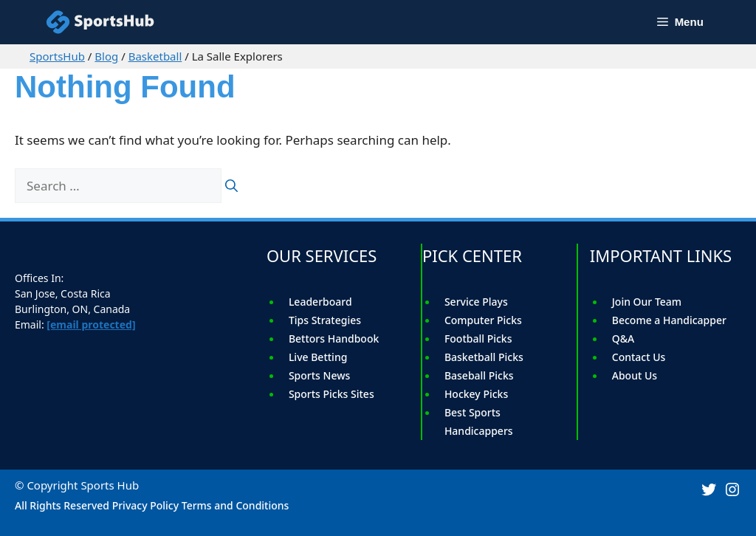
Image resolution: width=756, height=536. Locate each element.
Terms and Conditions (236, 505)
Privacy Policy (145, 505)
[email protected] (91, 324)
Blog (106, 56)
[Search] (231, 186)
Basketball (155, 56)
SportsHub (57, 56)
